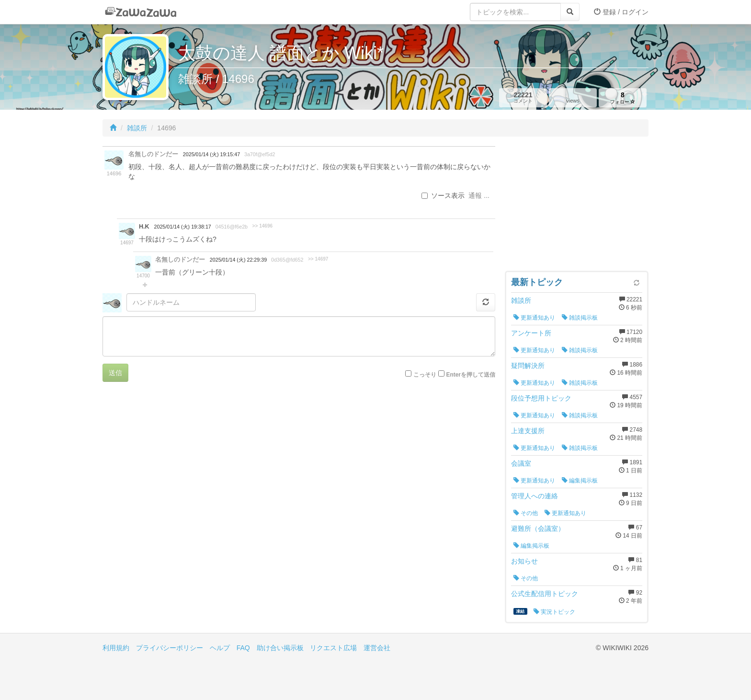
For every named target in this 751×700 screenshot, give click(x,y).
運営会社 (377, 648)
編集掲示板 (580, 481)
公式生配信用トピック (545, 594)
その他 (526, 513)
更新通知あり (534, 318)
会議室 (521, 463)
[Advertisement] (577, 206)
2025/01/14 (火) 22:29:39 (238, 260)
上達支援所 (528, 431)
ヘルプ (220, 648)
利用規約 (116, 648)
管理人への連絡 (535, 496)
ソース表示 (443, 195)
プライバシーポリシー (170, 648)
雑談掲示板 (580, 318)
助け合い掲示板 (280, 648)
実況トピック (554, 612)
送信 (115, 373)
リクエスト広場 (333, 648)
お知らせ (524, 561)
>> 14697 (318, 259)
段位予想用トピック (541, 398)
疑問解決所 (528, 366)
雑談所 (137, 128)
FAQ (243, 648)
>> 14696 (263, 226)
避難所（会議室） (538, 528)
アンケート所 (531, 333)
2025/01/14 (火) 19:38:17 (183, 227)
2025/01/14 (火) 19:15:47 (211, 154)
